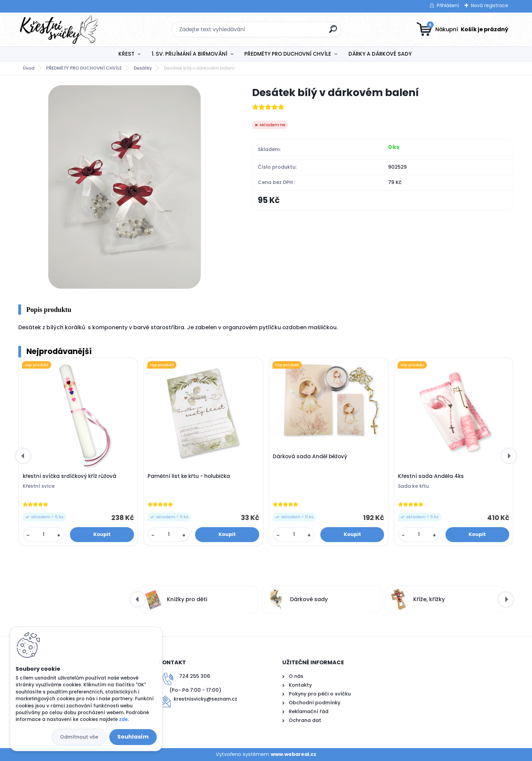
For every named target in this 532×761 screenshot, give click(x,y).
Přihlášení (448, 5)
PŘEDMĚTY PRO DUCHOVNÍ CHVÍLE (288, 54)
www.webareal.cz (293, 754)
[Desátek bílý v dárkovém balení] (125, 187)
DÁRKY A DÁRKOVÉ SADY (380, 54)
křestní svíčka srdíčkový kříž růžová (70, 476)
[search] (333, 32)
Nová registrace (490, 5)
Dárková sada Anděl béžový (310, 457)
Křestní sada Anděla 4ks (431, 476)
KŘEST (126, 54)
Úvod (28, 68)
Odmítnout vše (79, 737)
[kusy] (44, 534)
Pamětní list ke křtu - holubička (189, 476)
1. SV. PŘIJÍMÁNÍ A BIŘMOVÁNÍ (189, 54)
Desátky (143, 68)
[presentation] (23, 456)
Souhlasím (133, 737)
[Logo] (60, 30)
